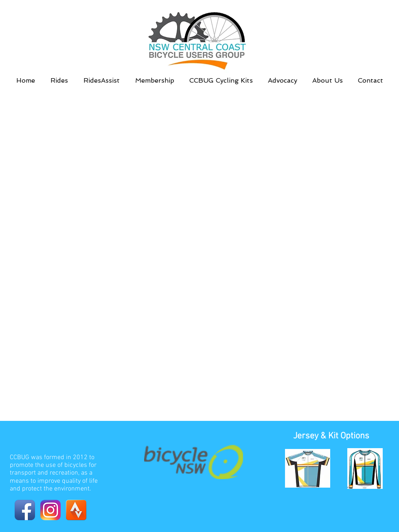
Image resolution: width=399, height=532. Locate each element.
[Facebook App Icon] (25, 510)
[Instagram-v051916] (50, 510)
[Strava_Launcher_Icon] (76, 510)
